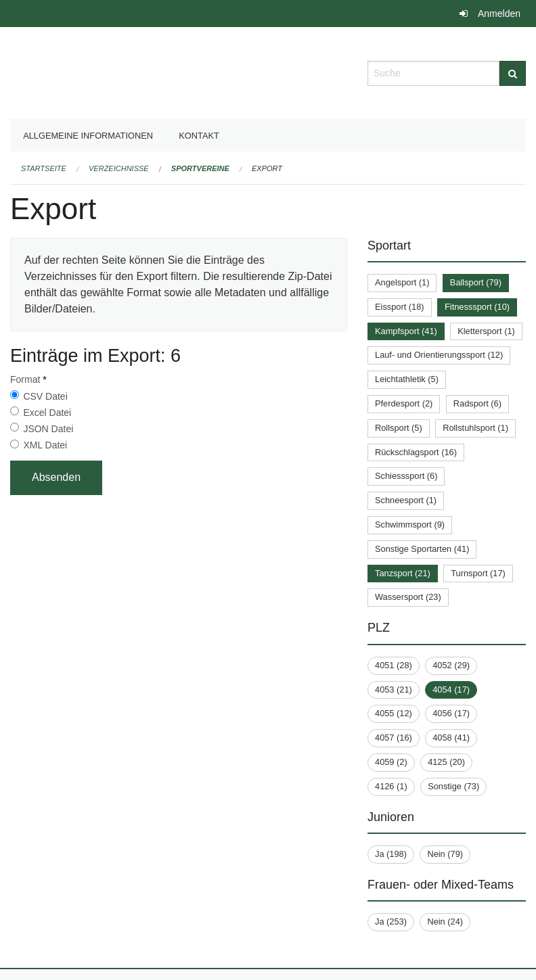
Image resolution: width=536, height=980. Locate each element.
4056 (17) (451, 713)
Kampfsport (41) (406, 331)
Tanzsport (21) (403, 573)
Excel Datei (47, 413)
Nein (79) (445, 854)
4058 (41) (451, 738)
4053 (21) (394, 690)
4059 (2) (391, 762)
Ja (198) (391, 854)
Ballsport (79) (476, 282)
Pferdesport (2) (404, 403)
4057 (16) (394, 738)
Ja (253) (391, 921)
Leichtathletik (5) (407, 379)
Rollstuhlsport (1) (475, 428)
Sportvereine (200, 168)
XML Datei (45, 445)
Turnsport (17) (478, 573)
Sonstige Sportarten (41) (422, 549)
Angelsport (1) (402, 282)
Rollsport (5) (399, 428)
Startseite (44, 168)
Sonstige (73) (453, 786)
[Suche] (513, 73)
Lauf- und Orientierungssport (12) (439, 355)
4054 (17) (451, 690)
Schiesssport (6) (406, 476)
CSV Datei (45, 396)
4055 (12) (394, 713)
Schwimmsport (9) (410, 524)
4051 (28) (394, 665)
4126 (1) (391, 786)
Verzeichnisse (119, 168)
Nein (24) (445, 921)
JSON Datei (48, 429)
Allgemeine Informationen (88, 136)
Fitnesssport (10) (477, 307)
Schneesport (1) (406, 500)
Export (267, 168)
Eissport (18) (400, 307)
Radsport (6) (477, 403)
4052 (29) (451, 665)
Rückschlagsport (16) (416, 452)
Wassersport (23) (408, 597)
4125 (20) (446, 762)
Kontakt (199, 136)
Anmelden (499, 14)
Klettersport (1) (486, 331)
